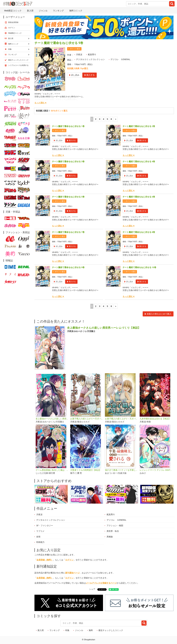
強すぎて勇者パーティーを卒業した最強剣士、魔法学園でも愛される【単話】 (121, 470)
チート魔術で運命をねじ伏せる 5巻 (68, 197)
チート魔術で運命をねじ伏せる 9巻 (68, 267)
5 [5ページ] (107, 119)
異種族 (110, 537)
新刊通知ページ (72, 573)
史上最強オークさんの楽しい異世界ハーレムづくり (52, 419)
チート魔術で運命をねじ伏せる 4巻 (139, 161)
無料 (91, 630)
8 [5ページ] (111, 119)
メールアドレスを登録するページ (101, 583)
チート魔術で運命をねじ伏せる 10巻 (139, 267)
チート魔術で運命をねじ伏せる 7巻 (68, 232)
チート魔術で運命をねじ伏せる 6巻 (139, 197)
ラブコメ (40, 531)
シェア (92, 589)
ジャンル (43, 11)
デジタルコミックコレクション (90, 59)
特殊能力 (40, 542)
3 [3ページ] (100, 119)
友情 (38, 537)
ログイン (69, 560)
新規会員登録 (13, 22)
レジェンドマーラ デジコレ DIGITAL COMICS (156, 470)
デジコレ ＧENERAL (120, 59)
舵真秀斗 (92, 55)
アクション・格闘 (115, 526)
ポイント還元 (75, 49)
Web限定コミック (13, 11)
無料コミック (76, 11)
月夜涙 (79, 55)
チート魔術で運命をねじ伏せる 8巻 (139, 232)
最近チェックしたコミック (111, 630)
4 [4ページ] (103, 119)
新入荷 (30, 11)
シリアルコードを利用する (18, 65)
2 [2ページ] (96, 119)
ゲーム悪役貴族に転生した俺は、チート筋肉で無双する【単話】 (52, 470)
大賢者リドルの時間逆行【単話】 (86, 470)
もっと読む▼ (41, 103)
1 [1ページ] (92, 119)
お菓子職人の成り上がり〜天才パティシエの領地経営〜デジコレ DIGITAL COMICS (87, 419)
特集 (67, 630)
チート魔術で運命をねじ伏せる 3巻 (68, 161)
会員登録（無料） (45, 560)
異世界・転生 (113, 531)
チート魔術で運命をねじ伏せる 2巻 (139, 126)
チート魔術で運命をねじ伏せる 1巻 (68, 126)
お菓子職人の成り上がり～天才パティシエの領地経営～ (121, 419)
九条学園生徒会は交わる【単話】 (155, 419)
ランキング (58, 11)
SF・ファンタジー (45, 526)
